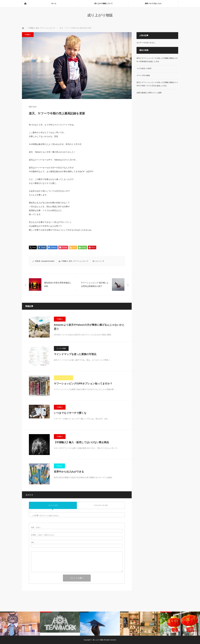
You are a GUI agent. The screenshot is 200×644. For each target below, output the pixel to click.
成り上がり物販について (103, 3)
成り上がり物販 (100, 15)
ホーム (54, 3)
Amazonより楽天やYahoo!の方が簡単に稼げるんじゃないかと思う (89, 327)
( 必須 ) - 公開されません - (43, 535)
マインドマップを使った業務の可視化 (75, 354)
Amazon (59, 466)
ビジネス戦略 (61, 348)
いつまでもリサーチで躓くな (70, 413)
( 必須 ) (36, 527)
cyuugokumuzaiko (48, 261)
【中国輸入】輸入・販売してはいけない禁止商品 (81, 442)
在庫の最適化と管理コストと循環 (149, 93)
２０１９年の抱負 (143, 75)
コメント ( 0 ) (53, 505)
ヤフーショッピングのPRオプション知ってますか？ (83, 384)
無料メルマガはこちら (153, 3)
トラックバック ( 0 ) (101, 505)
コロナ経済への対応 (144, 68)
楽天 (71, 261)
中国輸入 (28, 35)
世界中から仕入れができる (69, 472)
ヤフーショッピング (81, 261)
